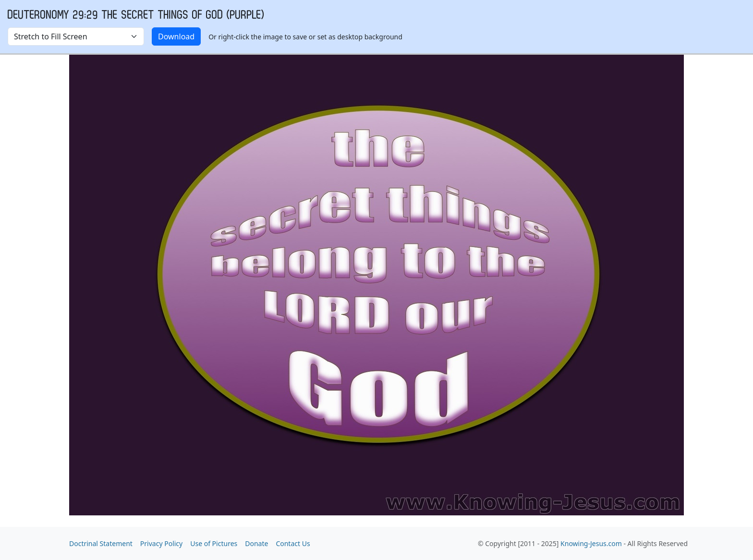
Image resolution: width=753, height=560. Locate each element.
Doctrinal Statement (101, 543)
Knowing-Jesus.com (591, 543)
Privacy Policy (161, 543)
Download (176, 36)
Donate (256, 543)
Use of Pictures (214, 543)
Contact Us (293, 543)
